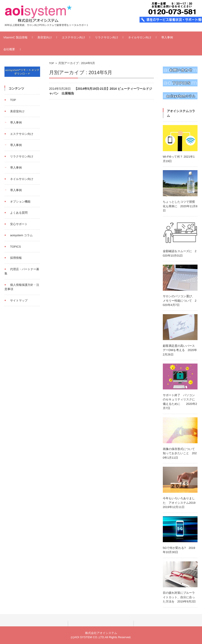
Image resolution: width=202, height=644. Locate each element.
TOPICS (15, 247)
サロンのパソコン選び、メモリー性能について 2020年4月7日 (180, 301)
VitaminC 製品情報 (21, 37)
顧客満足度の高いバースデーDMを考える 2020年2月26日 (180, 350)
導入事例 (173, 37)
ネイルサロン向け (146, 37)
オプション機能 (20, 202)
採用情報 (16, 258)
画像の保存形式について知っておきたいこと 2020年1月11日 (180, 453)
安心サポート (19, 224)
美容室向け (51, 37)
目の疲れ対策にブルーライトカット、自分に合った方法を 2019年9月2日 (179, 597)
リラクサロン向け (113, 37)
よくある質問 (19, 213)
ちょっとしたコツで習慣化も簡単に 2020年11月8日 (180, 206)
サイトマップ (19, 300)
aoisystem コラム (21, 235)
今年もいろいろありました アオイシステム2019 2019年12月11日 (181, 503)
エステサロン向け (80, 37)
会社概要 (15, 49)
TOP (52, 63)
